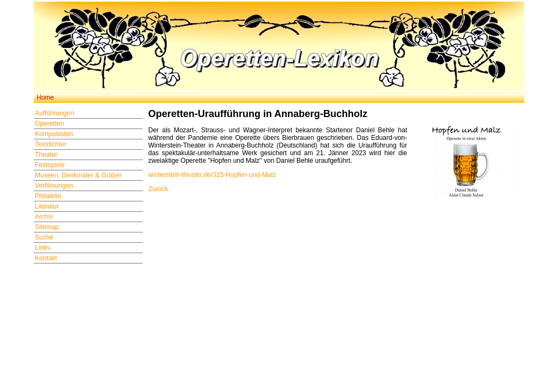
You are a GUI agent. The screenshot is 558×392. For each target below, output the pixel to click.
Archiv (44, 217)
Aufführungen (54, 113)
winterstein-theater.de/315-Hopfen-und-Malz (212, 175)
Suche (44, 237)
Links (43, 248)
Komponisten (54, 134)
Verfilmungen (54, 186)
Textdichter (51, 144)
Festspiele (50, 165)
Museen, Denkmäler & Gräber (78, 175)
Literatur (47, 206)
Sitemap (47, 227)
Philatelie (48, 196)
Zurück (158, 189)
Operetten (49, 124)
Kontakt (46, 258)
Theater (46, 155)
